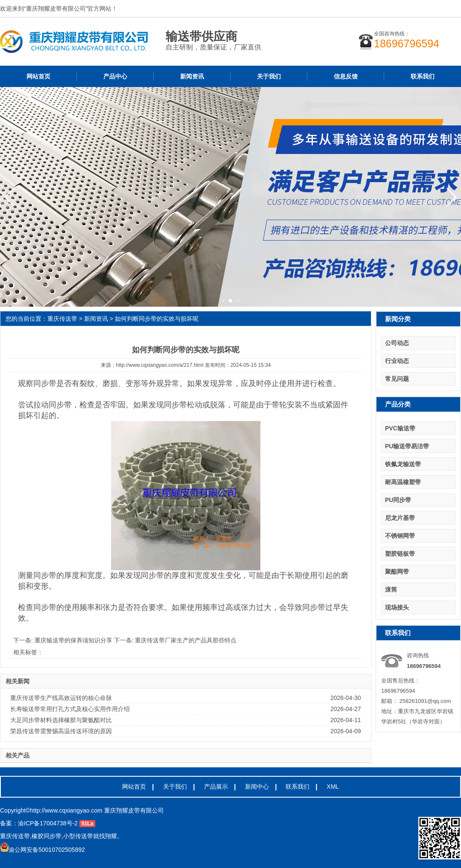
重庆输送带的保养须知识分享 (74, 640)
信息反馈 (346, 76)
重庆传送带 (62, 319)
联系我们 (423, 76)
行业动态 (397, 361)
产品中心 (115, 76)
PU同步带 (398, 500)
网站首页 (38, 76)
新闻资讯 (192, 76)
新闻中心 (257, 787)
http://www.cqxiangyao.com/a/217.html (160, 365)
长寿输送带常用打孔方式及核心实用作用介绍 (70, 709)
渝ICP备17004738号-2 (48, 823)
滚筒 (391, 589)
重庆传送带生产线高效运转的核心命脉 (61, 698)
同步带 (45, 383)
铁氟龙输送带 (403, 464)
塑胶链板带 (400, 554)
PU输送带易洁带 (407, 446)
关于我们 (269, 76)
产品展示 (216, 787)
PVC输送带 (400, 428)
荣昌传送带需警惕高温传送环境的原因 (61, 731)
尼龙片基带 (400, 518)
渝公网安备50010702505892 (42, 850)
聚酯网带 (397, 572)
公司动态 (397, 343)
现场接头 (397, 607)
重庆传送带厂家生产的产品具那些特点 (186, 640)
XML (333, 787)
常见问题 (397, 379)
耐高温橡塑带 (403, 482)
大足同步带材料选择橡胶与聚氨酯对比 (61, 720)
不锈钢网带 (400, 536)
